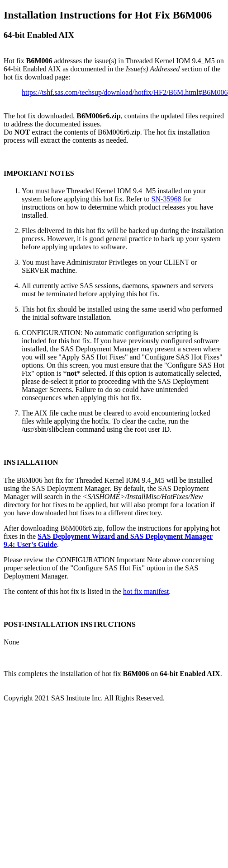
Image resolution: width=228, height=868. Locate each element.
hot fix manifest (146, 591)
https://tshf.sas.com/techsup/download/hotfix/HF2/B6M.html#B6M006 (125, 92)
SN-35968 (166, 199)
